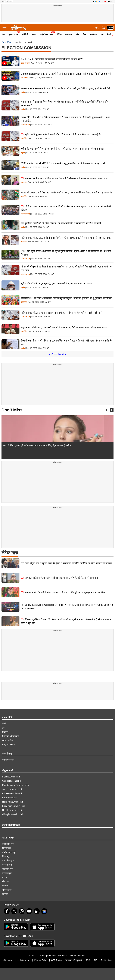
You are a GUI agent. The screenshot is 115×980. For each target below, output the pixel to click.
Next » (62, 354)
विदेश (59, 34)
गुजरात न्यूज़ (7, 873)
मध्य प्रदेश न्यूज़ (8, 861)
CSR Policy (57, 960)
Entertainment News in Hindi (15, 785)
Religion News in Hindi (13, 802)
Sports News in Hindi (12, 789)
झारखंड (5, 894)
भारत (34, 34)
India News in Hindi (11, 777)
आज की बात (25, 63)
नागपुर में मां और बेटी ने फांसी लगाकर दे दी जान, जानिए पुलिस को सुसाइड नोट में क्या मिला (63, 592)
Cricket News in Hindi (12, 793)
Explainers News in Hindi (14, 806)
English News (9, 744)
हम (3, 728)
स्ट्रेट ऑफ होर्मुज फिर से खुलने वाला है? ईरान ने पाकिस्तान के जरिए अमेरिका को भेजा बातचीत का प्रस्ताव (66, 563)
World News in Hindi (12, 781)
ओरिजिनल (24, 78)
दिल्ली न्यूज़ (6, 848)
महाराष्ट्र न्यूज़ (7, 865)
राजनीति (24, 138)
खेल (78, 34)
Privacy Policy (41, 960)
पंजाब (4, 877)
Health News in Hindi (12, 810)
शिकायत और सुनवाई (10, 736)
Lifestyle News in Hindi (13, 814)
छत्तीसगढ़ (6, 886)
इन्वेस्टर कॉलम (8, 740)
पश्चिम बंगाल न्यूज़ (9, 852)
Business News (9, 798)
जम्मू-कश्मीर (7, 890)
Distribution (106, 960)
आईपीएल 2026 (47, 34)
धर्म (102, 34)
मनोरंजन (69, 34)
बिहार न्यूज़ (6, 856)
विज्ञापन (5, 732)
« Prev (53, 354)
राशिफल (94, 34)
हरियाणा (5, 881)
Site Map (8, 960)
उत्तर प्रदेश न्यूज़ (8, 844)
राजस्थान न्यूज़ (8, 869)
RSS (88, 960)
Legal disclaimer (23, 960)
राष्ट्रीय (23, 92)
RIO (95, 960)
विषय (9, 42)
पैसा (85, 34)
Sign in (110, 1)
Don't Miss (12, 410)
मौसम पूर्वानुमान (8, 760)
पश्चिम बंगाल (25, 125)
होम (3, 34)
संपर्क (4, 724)
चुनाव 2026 (13, 34)
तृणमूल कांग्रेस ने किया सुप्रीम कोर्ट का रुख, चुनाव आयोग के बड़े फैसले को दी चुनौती (59, 578)
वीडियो (25, 34)
